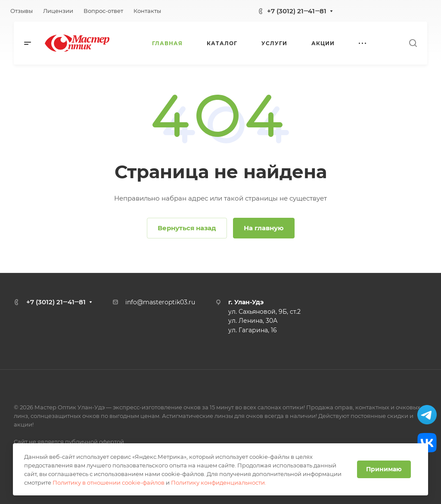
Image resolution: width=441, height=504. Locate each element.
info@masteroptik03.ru (160, 302)
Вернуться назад (187, 228)
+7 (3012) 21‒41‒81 (297, 11)
